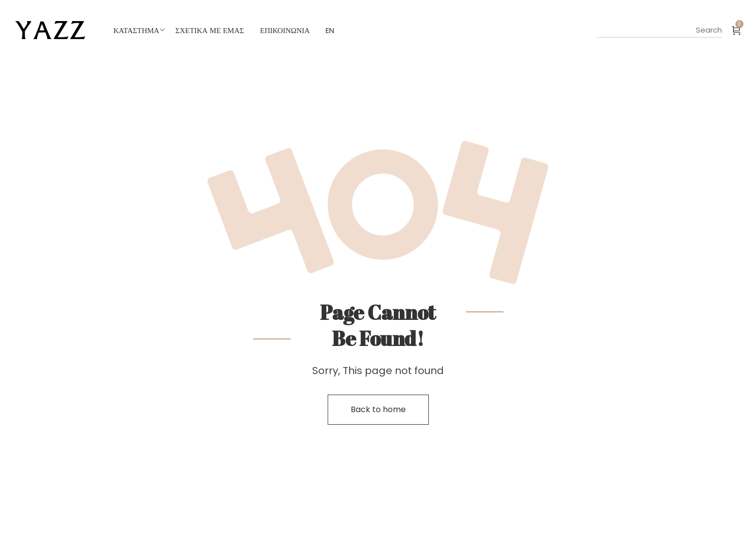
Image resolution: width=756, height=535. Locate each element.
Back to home (378, 409)
